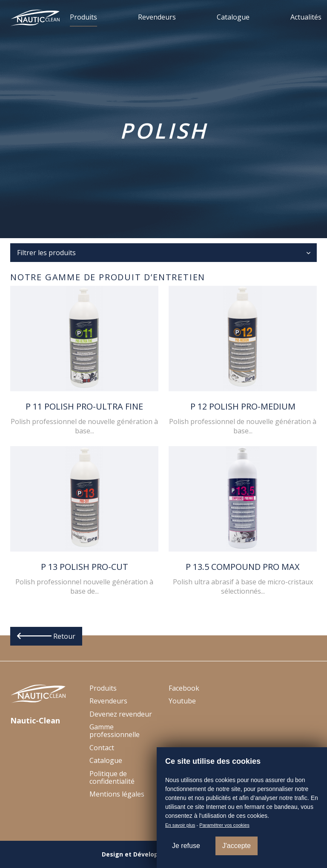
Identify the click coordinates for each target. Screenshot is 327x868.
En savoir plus (180, 825)
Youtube (182, 701)
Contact (102, 748)
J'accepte (237, 846)
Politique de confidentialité (112, 777)
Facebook (184, 688)
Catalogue (233, 17)
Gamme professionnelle (115, 731)
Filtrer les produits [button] (46, 253)
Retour (46, 636)
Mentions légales (117, 794)
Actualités (306, 17)
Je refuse (186, 846)
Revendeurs (157, 17)
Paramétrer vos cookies (224, 825)
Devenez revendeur (121, 714)
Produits (83, 17)
